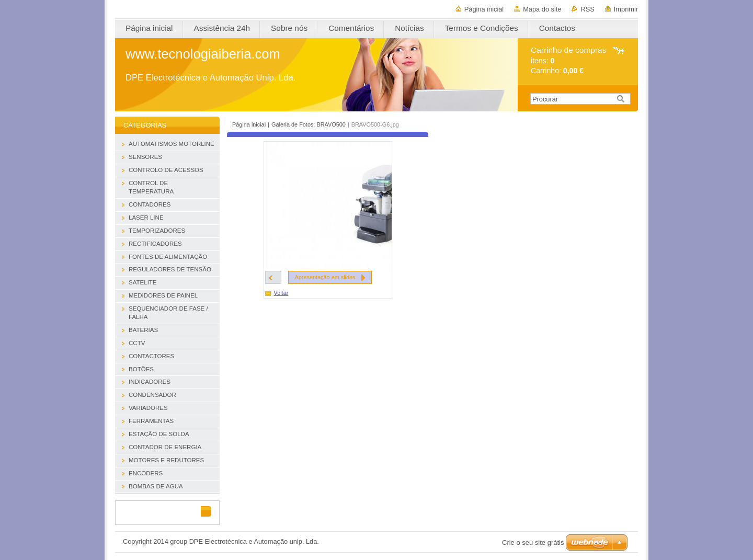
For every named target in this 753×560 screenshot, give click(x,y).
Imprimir (626, 9)
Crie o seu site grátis (533, 542)
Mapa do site (542, 9)
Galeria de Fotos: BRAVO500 (309, 124)
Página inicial (484, 9)
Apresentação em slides (325, 277)
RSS (587, 9)
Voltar (281, 293)
